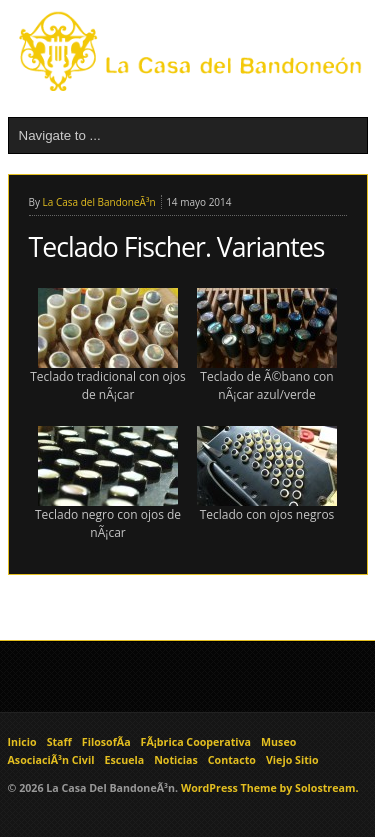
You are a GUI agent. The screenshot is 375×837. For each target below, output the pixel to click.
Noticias (176, 760)
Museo (278, 742)
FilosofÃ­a (106, 742)
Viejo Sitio (292, 760)
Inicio (22, 742)
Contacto (232, 760)
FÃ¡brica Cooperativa (196, 742)
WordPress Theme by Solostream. (270, 788)
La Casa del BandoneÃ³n (99, 202)
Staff (59, 742)
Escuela (124, 760)
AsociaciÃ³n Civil (51, 760)
